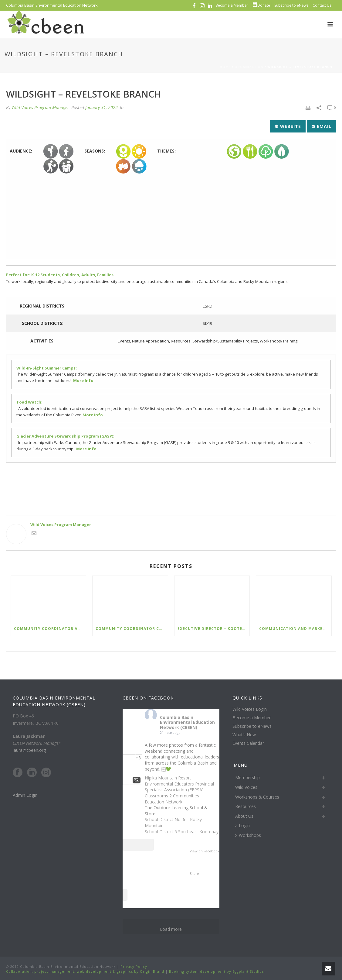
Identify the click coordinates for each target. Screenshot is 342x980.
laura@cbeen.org (29, 750)
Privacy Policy (133, 966)
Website (288, 126)
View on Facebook (205, 851)
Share (194, 873)
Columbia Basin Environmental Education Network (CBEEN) (187, 722)
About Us (244, 816)
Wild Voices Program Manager (40, 107)
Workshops (248, 835)
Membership (247, 777)
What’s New (244, 735)
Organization (249, 67)
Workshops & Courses (257, 797)
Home (225, 67)
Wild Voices (246, 787)
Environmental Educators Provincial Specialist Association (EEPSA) (179, 787)
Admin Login (25, 795)
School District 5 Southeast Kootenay (182, 832)
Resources (245, 806)
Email (322, 126)
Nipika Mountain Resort (168, 778)
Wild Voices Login (250, 709)
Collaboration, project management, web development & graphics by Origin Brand (85, 971)
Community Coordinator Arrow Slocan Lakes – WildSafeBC (50, 629)
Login (242, 825)
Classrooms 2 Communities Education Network (172, 799)
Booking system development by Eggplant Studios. (217, 971)
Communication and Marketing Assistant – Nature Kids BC (295, 629)
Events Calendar (248, 743)
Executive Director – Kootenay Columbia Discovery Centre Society (213, 629)
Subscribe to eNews (252, 726)
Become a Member (252, 718)
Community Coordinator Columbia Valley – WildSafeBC (132, 629)
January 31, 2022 (102, 107)
